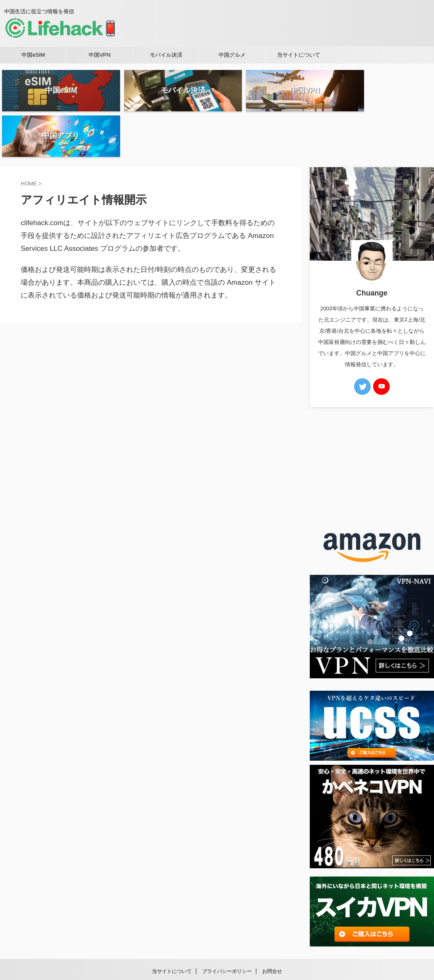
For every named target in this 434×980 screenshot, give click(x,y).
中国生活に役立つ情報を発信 (217, 942)
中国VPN (100, 55)
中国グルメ (232, 55)
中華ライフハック (217, 953)
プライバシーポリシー (227, 926)
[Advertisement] (372, 420)
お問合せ (272, 926)
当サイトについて (299, 55)
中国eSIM (33, 55)
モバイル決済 (166, 55)
